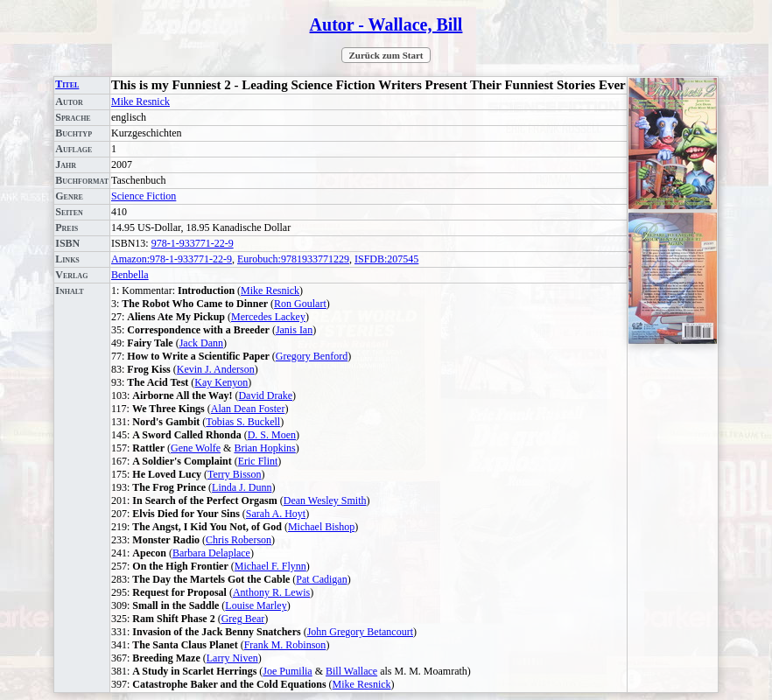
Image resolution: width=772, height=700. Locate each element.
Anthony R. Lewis (271, 592)
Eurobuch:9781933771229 (293, 259)
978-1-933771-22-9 (193, 243)
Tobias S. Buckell (243, 422)
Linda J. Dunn (242, 487)
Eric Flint (258, 461)
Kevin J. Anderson (216, 369)
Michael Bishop (321, 527)
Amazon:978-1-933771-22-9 (172, 259)
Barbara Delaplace (211, 553)
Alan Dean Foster (248, 409)
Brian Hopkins (264, 448)
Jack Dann (201, 343)
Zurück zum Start (386, 55)
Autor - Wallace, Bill (386, 24)
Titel (67, 84)
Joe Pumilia (287, 671)
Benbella (130, 275)
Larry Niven (232, 658)
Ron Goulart (300, 304)
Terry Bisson (235, 474)
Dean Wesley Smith (325, 500)
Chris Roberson (239, 540)
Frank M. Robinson (285, 645)
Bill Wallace (351, 671)
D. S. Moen (272, 435)
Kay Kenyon (221, 382)
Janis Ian (294, 330)
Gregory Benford (312, 356)
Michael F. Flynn (270, 566)
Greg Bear (243, 619)
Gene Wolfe (196, 448)
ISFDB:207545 (386, 259)
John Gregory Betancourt (360, 632)
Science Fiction (144, 196)
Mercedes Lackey (268, 317)
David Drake (265, 395)
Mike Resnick (140, 101)
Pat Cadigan (321, 579)
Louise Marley (256, 605)
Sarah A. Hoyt (276, 514)
